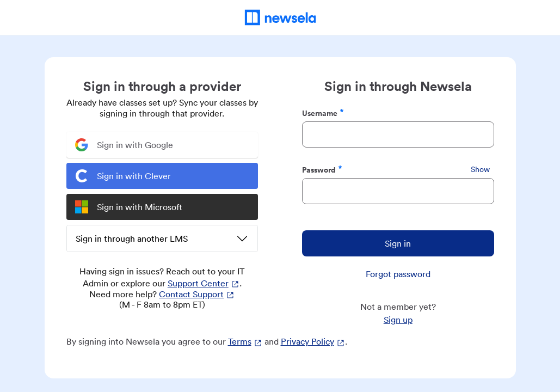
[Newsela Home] (280, 17)
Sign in (398, 243)
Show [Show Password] (480, 169)
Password (322, 170)
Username (323, 113)
